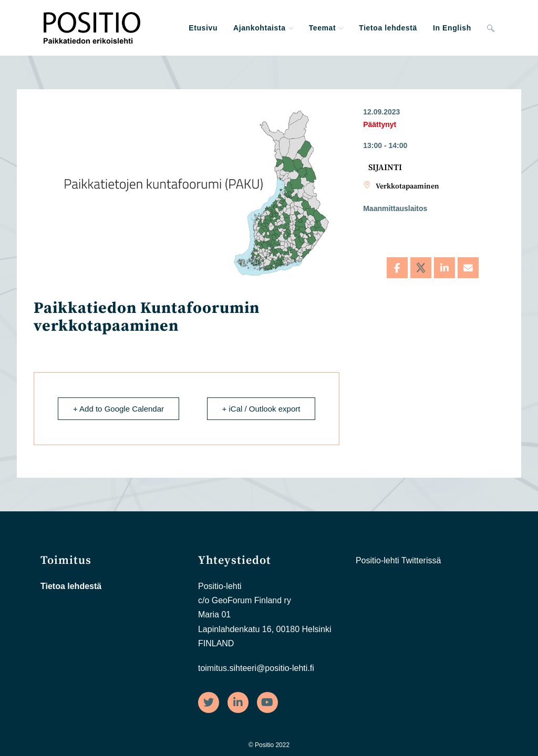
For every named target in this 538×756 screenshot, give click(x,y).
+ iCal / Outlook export (261, 409)
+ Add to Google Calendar (118, 409)
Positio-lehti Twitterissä (398, 560)
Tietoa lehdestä (71, 586)
